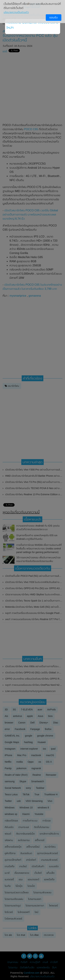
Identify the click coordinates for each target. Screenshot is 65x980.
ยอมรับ (54, 17)
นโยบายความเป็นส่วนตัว (16, 12)
